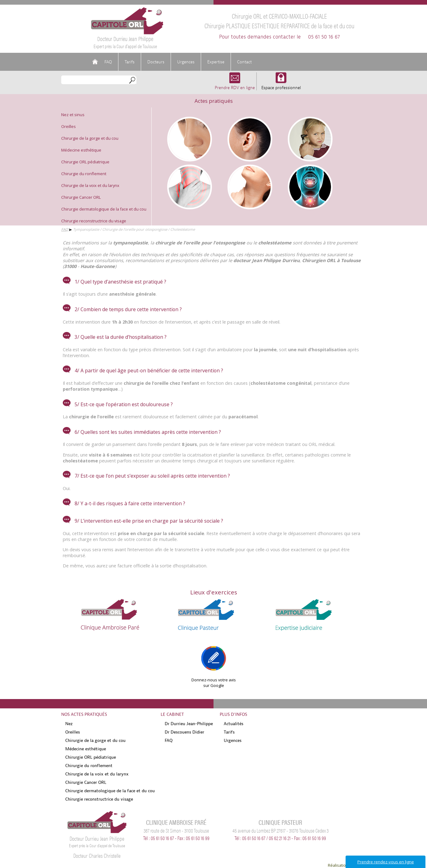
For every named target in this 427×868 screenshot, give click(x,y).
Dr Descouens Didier (184, 732)
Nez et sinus (73, 115)
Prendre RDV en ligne (235, 85)
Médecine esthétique (81, 150)
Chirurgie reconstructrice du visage (94, 221)
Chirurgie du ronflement (84, 174)
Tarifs (130, 62)
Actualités (234, 724)
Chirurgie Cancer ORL (81, 197)
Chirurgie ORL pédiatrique (85, 162)
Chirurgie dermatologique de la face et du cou (104, 209)
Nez (69, 724)
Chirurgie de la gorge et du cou (90, 138)
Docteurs (156, 62)
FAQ (108, 62)
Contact (244, 62)
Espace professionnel (281, 85)
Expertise (216, 62)
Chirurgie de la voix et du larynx (90, 185)
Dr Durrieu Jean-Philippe (189, 724)
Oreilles (69, 126)
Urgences (186, 62)
